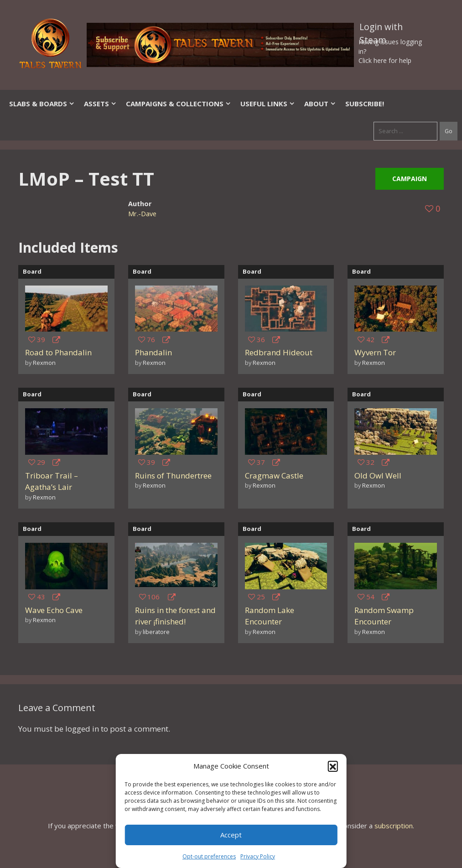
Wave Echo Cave (54, 610)
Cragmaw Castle (274, 476)
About (320, 104)
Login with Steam (381, 29)
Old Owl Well (378, 476)
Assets (100, 104)
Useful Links (268, 104)
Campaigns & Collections (179, 104)
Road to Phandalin (58, 352)
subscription (394, 826)
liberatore (156, 632)
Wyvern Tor (375, 352)
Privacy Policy (258, 856)
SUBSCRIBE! (365, 104)
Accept (231, 835)
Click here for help (385, 60)
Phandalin (153, 352)
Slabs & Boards (42, 104)
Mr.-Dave (142, 214)
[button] (333, 766)
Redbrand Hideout (279, 352)
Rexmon (44, 363)
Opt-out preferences (209, 856)
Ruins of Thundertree (173, 476)
